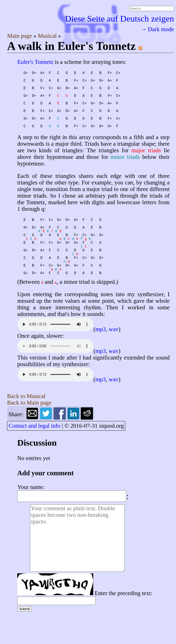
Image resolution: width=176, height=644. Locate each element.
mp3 (101, 360)
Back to (26, 427)
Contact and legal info (35, 456)
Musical (48, 36)
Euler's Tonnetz (35, 62)
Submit (25, 639)
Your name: (31, 517)
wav (114, 360)
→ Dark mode (157, 29)
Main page (20, 36)
